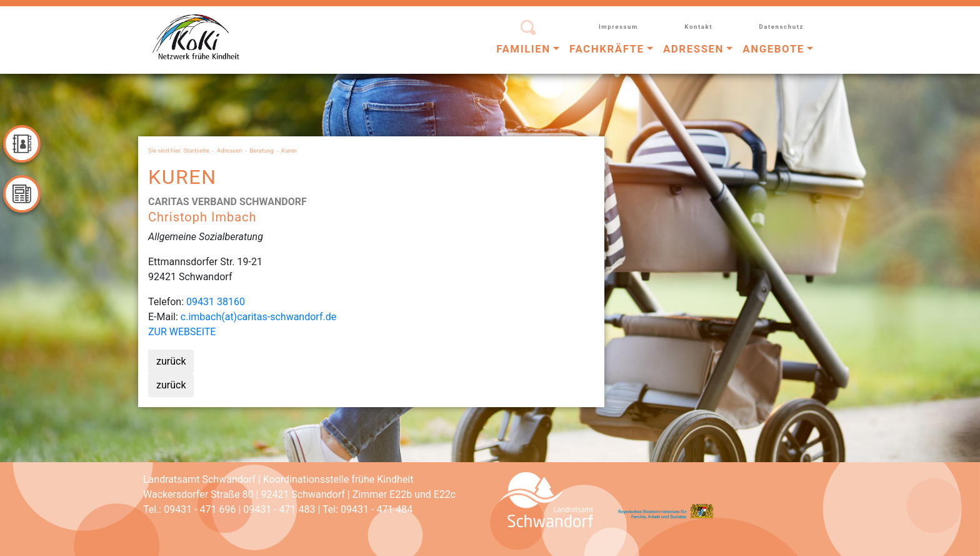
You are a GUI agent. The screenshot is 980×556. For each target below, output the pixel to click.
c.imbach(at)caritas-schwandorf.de (258, 317)
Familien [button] (523, 49)
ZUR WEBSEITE (182, 332)
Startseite (197, 150)
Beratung (261, 150)
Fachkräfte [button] (607, 49)
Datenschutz (781, 27)
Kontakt (698, 27)
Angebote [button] (773, 49)
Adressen (229, 150)
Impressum (618, 27)
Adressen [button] (693, 49)
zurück (171, 361)
